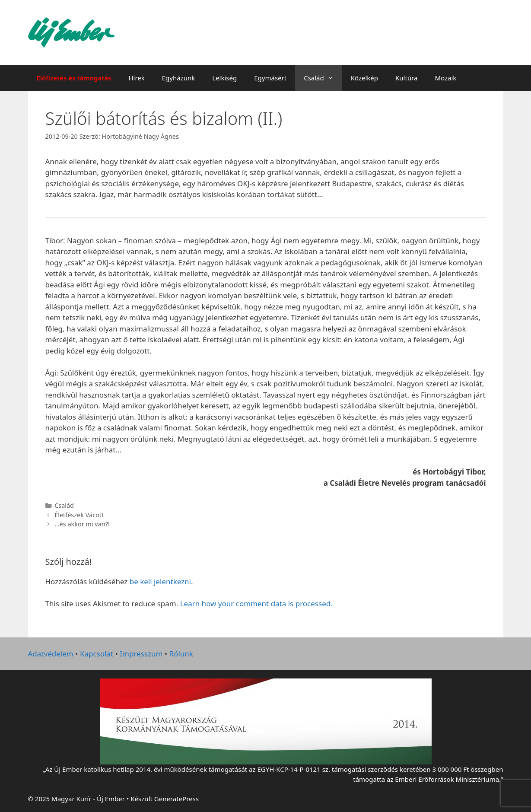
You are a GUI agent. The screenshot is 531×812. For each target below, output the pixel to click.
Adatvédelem (51, 654)
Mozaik (445, 78)
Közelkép (364, 78)
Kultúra (406, 78)
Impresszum (141, 654)
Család (323, 78)
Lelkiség (224, 78)
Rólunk (181, 654)
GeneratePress (176, 799)
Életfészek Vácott (79, 515)
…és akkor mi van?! (82, 524)
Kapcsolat (97, 654)
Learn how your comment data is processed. (256, 603)
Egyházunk (179, 78)
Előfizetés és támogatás (74, 78)
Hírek (136, 78)
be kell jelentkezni (160, 581)
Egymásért (270, 78)
